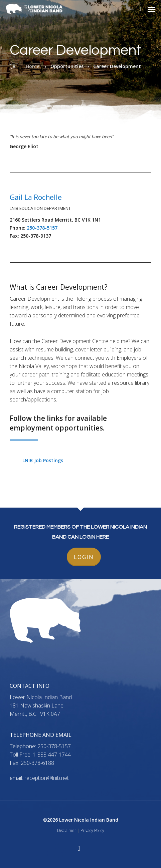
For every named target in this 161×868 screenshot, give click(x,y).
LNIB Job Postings (43, 460)
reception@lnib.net (47, 778)
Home (33, 66)
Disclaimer (67, 830)
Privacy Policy (92, 830)
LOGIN (84, 557)
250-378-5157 (42, 228)
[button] (151, 9)
